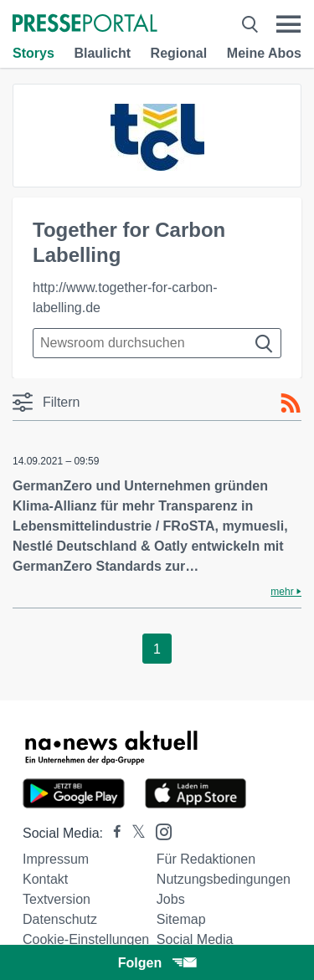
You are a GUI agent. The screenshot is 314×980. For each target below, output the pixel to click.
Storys (33, 53)
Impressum (56, 859)
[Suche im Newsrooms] (157, 343)
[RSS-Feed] (291, 403)
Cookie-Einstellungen (86, 939)
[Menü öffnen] (288, 24)
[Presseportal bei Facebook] (112, 833)
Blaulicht (102, 53)
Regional (179, 53)
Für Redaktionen (206, 859)
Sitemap (181, 919)
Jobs (171, 899)
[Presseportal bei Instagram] (159, 831)
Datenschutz (60, 919)
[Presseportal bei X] (134, 833)
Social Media (195, 939)
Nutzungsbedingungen (224, 879)
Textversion (57, 899)
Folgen (157, 963)
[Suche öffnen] (250, 24)
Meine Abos (264, 53)
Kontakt (45, 879)
